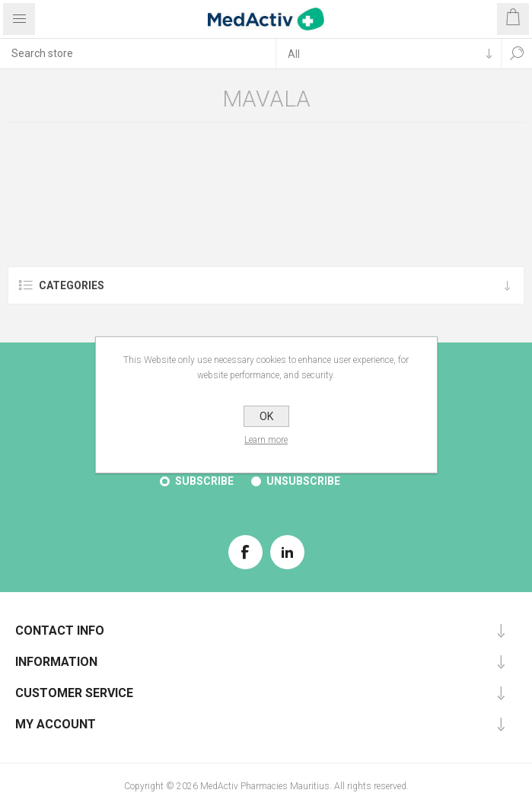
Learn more (266, 440)
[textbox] (138, 53)
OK (266, 416)
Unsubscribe (303, 481)
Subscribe (204, 481)
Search (517, 53)
